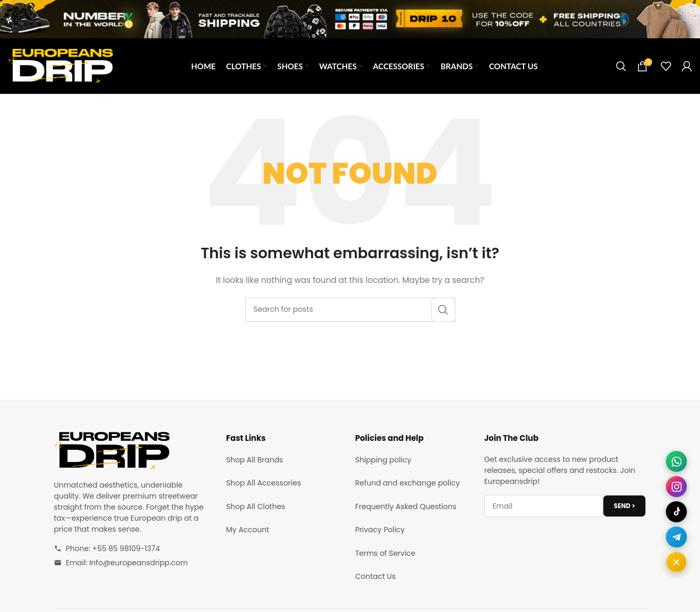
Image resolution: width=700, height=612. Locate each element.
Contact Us (375, 576)
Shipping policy (383, 460)
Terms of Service (385, 553)
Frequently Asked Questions (406, 507)
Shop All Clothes (256, 507)
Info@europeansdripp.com (139, 563)
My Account (248, 530)
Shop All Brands (255, 460)
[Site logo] (60, 65)
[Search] (621, 66)
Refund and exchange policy (407, 483)
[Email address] (544, 506)
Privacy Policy (380, 530)
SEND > (625, 506)
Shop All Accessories (264, 483)
